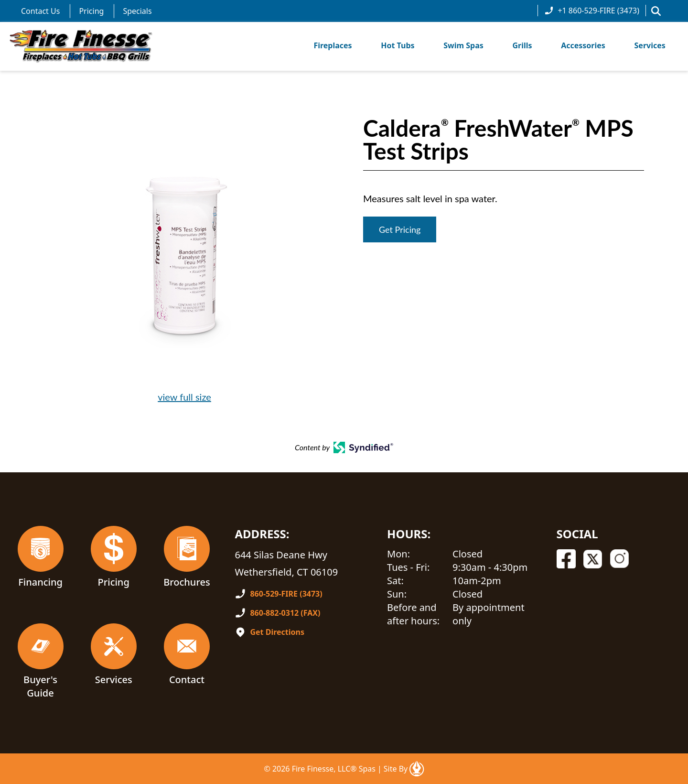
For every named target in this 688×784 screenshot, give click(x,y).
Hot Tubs (398, 45)
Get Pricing (400, 229)
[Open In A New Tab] (417, 769)
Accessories (583, 45)
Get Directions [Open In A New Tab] (277, 632)
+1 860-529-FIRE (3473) (592, 11)
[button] (656, 11)
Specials (137, 11)
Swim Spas (463, 45)
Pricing (91, 11)
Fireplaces (333, 45)
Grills (522, 45)
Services (650, 45)
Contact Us (40, 11)
